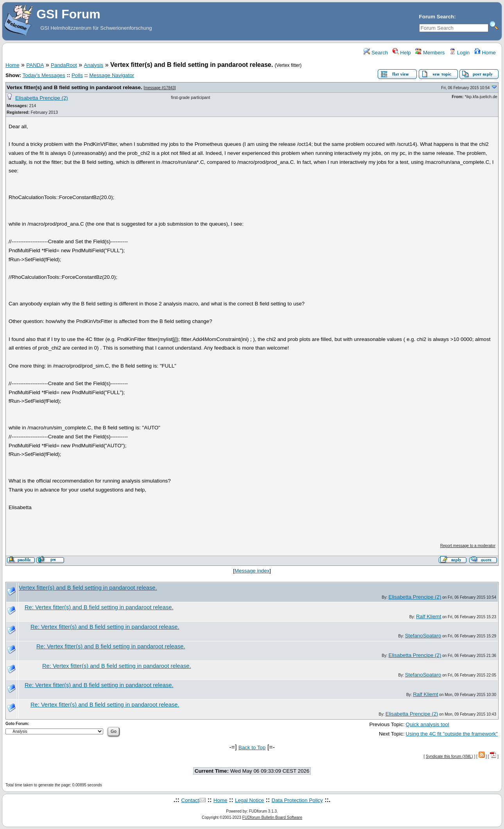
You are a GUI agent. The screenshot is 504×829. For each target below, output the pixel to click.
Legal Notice (249, 800)
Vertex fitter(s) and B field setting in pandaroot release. (74, 87)
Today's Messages (44, 75)
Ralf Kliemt (429, 616)
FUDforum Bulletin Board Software (272, 817)
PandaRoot (64, 65)
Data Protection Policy (297, 800)
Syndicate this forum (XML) (449, 756)
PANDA (35, 65)
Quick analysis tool (428, 724)
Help (402, 53)
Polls (77, 75)
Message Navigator (112, 75)
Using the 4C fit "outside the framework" (452, 734)
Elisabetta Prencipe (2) (42, 98)
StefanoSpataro (423, 636)
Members (430, 53)
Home (485, 53)
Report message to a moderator (468, 546)
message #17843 (160, 88)
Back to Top (252, 747)
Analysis (94, 65)
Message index (252, 571)
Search (376, 53)
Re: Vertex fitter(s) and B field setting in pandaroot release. (99, 607)
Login (459, 53)
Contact (190, 800)
